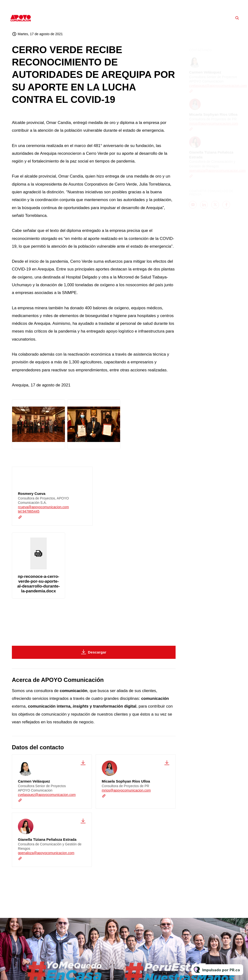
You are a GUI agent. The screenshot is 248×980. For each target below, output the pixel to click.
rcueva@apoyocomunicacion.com (43, 507)
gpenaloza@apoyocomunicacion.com (46, 853)
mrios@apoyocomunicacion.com (126, 790)
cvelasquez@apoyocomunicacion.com (47, 795)
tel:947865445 (29, 512)
